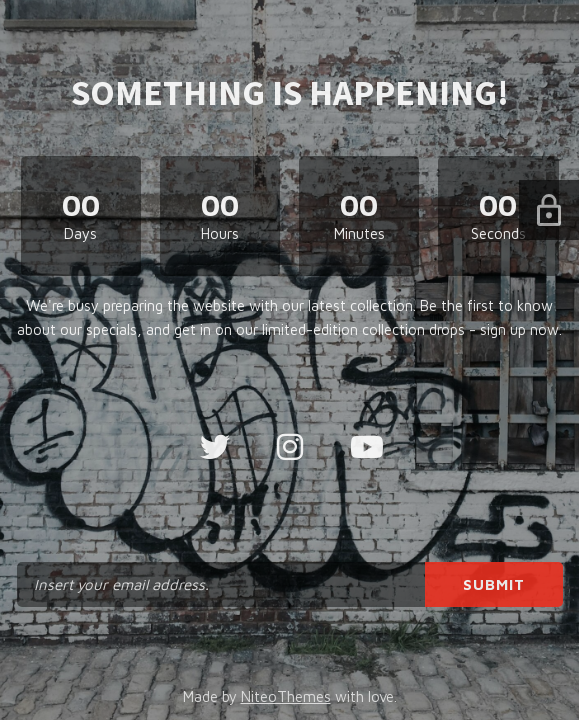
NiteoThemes (286, 696)
